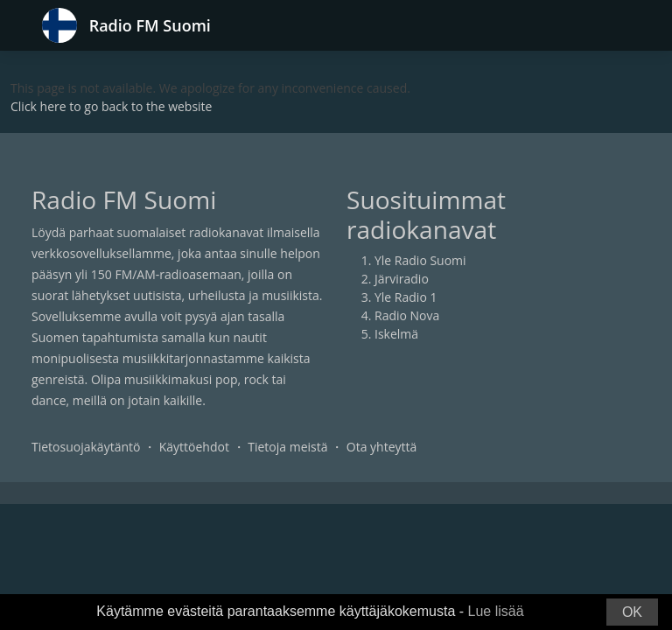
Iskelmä (396, 334)
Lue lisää (496, 611)
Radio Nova (407, 315)
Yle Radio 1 (406, 297)
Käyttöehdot (194, 447)
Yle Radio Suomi (420, 260)
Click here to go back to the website (111, 106)
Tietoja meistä (287, 447)
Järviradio (402, 279)
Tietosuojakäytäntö (86, 447)
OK (632, 612)
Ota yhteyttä (382, 447)
